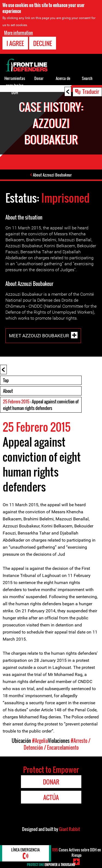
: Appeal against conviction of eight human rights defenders (41, 405)
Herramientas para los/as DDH (15, 85)
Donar (39, 78)
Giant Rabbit (69, 829)
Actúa (51, 797)
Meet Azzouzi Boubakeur (39, 335)
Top (6, 380)
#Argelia (40, 741)
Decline (43, 43)
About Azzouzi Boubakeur (52, 175)
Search (87, 78)
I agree (15, 43)
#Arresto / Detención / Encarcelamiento (57, 744)
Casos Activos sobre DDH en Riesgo (76, 852)
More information (18, 32)
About (8, 391)
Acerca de (63, 78)
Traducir (91, 91)
